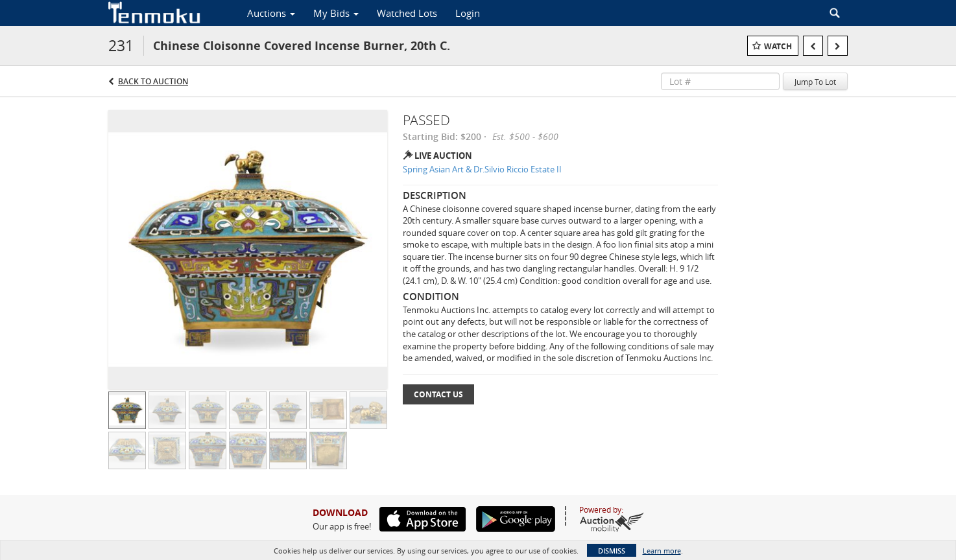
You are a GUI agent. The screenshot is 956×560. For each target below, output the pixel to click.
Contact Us (438, 394)
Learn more (662, 551)
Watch (778, 46)
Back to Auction (153, 81)
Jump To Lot (815, 82)
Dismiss (612, 551)
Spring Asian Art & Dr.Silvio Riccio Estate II (482, 169)
